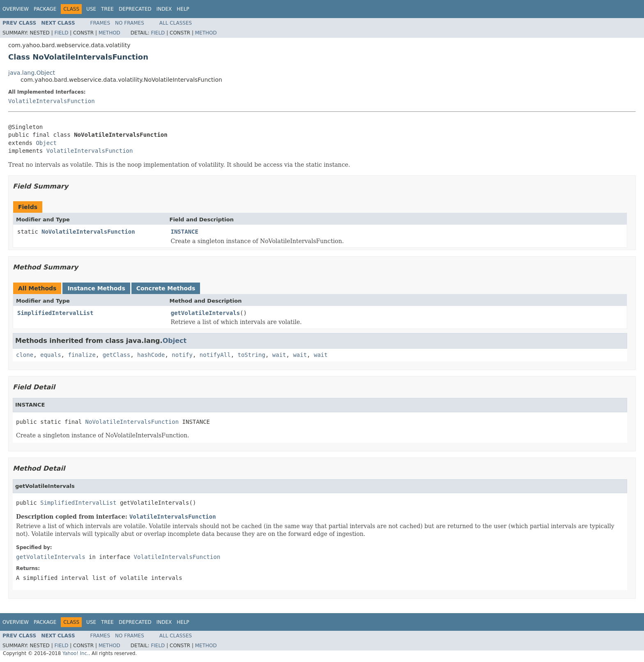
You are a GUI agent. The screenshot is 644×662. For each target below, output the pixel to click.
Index (164, 9)
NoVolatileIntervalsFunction (88, 232)
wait (279, 355)
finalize (82, 355)
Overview (16, 9)
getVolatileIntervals (206, 313)
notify (182, 355)
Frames (100, 23)
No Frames (130, 23)
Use (91, 9)
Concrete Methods (166, 288)
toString (252, 355)
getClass (116, 355)
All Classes (176, 23)
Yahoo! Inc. (76, 653)
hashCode (151, 355)
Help (183, 9)
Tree (107, 9)
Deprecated (135, 9)
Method (109, 33)
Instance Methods (96, 288)
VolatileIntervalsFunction (52, 101)
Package (45, 9)
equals (51, 355)
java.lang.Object (32, 73)
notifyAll (215, 355)
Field (61, 33)
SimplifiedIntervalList (55, 313)
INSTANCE (185, 232)
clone (25, 355)
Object (46, 143)
